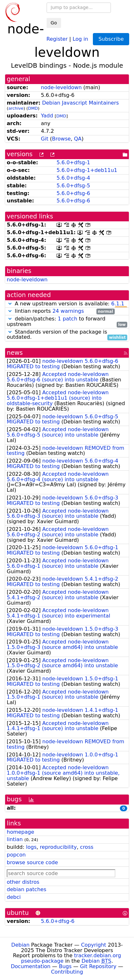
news (15, 353)
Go (54, 23)
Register (57, 39)
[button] (10, 304)
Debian (20, 945)
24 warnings (68, 311)
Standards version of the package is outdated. (67, 335)
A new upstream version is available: (67, 304)
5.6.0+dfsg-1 (73, 162)
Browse (61, 139)
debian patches (27, 889)
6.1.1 (118, 304)
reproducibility (58, 847)
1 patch (67, 319)
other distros (23, 882)
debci (14, 897)
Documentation (31, 966)
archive (16, 108)
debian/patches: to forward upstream (67, 322)
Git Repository (98, 966)
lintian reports (61, 311)
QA (78, 139)
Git (45, 139)
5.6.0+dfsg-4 (73, 178)
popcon (16, 855)
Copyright (94, 945)
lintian (15, 839)
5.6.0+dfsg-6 (73, 193)
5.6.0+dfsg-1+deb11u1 (87, 170)
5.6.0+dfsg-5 (73, 186)
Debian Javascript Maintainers (80, 103)
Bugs (65, 966)
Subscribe (111, 39)
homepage (20, 832)
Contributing (67, 972)
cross (87, 847)
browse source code (32, 862)
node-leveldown (61, 87)
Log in (80, 39)
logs (31, 847)
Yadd (47, 116)
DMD (33, 108)
